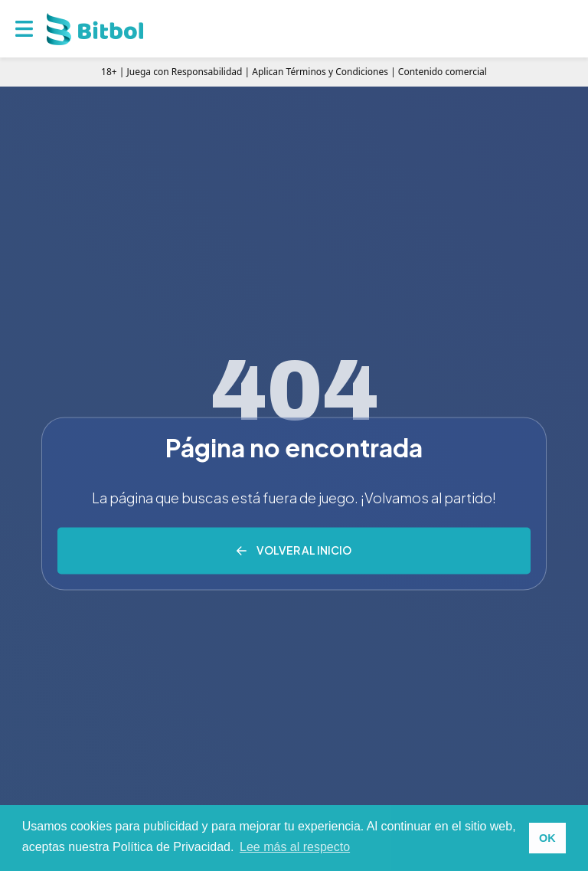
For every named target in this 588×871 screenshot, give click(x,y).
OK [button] (547, 838)
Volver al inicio (304, 550)
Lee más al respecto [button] (295, 847)
